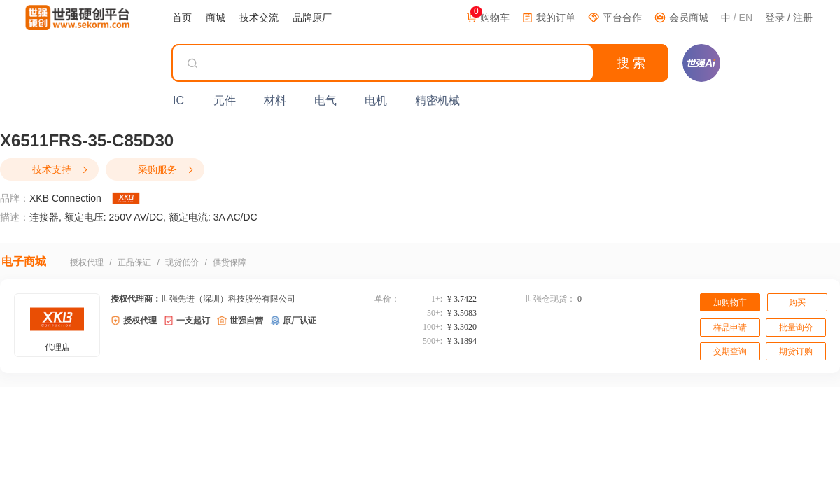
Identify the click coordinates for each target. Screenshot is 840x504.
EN (746, 17)
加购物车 (730, 302)
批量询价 (796, 328)
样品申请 (730, 328)
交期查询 (730, 351)
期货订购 (796, 351)
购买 (797, 302)
